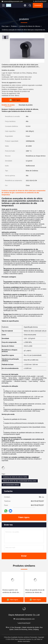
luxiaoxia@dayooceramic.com (12, 1)
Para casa (5, 26)
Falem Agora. (24, 517)
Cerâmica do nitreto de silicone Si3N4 (15, 477)
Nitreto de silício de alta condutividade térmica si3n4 (20, 481)
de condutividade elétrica (11, 485)
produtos (14, 26)
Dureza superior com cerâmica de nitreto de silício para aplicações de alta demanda (12, 591)
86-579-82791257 (40, 1)
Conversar (38, 5)
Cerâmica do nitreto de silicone (30, 26)
